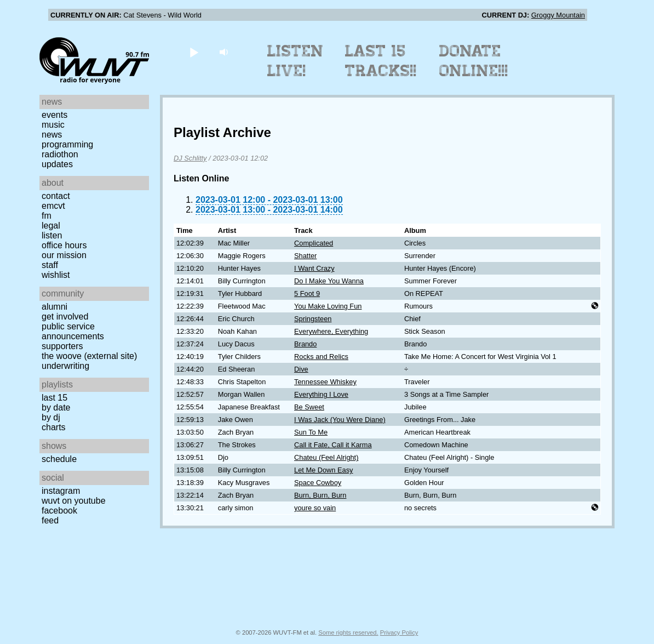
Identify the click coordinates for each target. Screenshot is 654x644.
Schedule (59, 459)
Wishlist (56, 275)
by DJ (51, 417)
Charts (54, 427)
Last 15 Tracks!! (381, 61)
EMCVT (53, 206)
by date (56, 408)
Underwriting (65, 366)
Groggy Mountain (558, 15)
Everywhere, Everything (331, 331)
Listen (52, 235)
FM (47, 216)
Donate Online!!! (474, 61)
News (52, 135)
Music (53, 125)
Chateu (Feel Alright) (326, 457)
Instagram (61, 491)
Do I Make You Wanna (329, 281)
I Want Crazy (314, 268)
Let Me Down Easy (323, 470)
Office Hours (64, 245)
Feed (50, 520)
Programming (67, 144)
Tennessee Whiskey (325, 382)
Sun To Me (311, 432)
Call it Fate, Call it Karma (333, 445)
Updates (57, 164)
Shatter (305, 256)
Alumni (55, 307)
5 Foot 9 (307, 293)
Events (55, 115)
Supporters (62, 346)
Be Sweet (309, 407)
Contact (56, 196)
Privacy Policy (399, 632)
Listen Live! (296, 61)
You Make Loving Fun (328, 306)
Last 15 (55, 398)
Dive (301, 369)
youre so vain (315, 508)
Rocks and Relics (321, 357)
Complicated (314, 243)
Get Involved (65, 317)
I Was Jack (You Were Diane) (340, 420)
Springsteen (313, 319)
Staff (50, 265)
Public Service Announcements (73, 331)
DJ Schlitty (190, 158)
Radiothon (60, 154)
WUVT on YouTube (74, 501)
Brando (305, 344)
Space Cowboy (318, 483)
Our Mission (64, 255)
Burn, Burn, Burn (320, 495)
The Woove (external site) (89, 356)
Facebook (59, 511)
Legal (51, 226)
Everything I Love (321, 394)
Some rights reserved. (348, 632)
